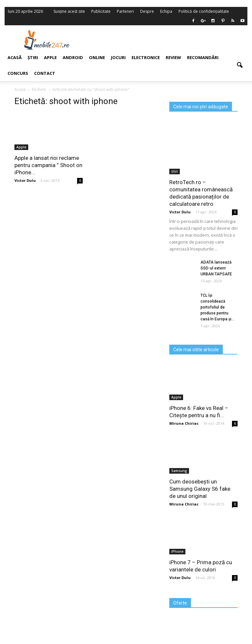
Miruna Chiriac (184, 423)
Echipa (166, 11)
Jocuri (118, 57)
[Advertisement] (168, 40)
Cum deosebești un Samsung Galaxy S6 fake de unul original (200, 489)
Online (97, 57)
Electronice (146, 57)
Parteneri (125, 11)
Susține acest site (69, 11)
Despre (147, 11)
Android (73, 57)
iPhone (177, 551)
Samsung (179, 471)
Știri (175, 171)
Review (173, 57)
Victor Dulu (180, 212)
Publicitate (101, 11)
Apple (176, 397)
